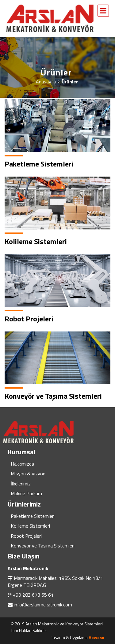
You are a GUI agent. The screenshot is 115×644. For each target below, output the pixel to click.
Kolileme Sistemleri (30, 526)
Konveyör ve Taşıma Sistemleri (43, 546)
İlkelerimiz (21, 484)
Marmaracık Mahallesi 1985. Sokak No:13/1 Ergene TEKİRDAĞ (55, 581)
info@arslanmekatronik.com (43, 605)
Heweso (96, 637)
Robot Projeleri (26, 536)
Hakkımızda (22, 464)
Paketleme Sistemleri (33, 516)
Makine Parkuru (26, 493)
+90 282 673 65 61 (33, 595)
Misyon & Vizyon (28, 474)
